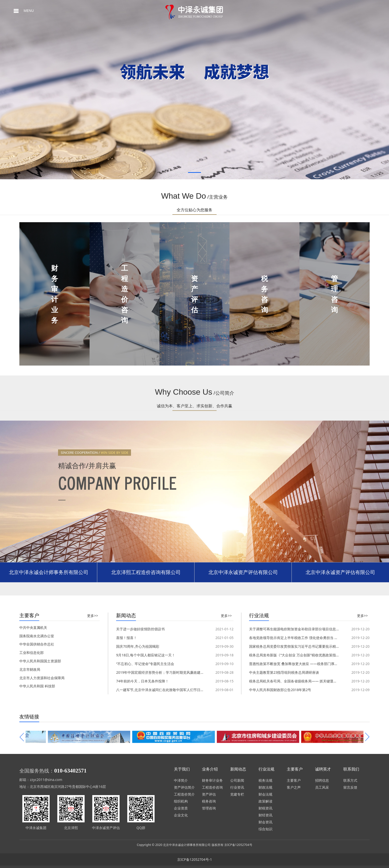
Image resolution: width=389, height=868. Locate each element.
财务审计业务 (212, 780)
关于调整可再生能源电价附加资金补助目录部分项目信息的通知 (298, 694)
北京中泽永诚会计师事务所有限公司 (49, 576)
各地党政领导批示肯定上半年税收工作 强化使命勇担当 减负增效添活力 (304, 633)
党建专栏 (237, 794)
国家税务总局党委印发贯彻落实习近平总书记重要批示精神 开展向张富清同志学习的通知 (317, 642)
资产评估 (209, 794)
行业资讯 (237, 787)
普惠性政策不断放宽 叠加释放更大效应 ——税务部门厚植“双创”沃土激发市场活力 (312, 659)
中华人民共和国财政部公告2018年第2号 (280, 685)
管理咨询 (209, 808)
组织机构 (181, 801)
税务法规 (265, 780)
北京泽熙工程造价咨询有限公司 (146, 576)
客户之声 (294, 787)
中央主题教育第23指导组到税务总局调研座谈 (284, 668)
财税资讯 (265, 808)
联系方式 (350, 780)
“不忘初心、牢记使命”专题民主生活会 (145, 659)
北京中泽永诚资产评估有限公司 (243, 576)
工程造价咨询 (212, 787)
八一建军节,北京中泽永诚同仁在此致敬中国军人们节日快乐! (162, 685)
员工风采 (322, 787)
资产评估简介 (184, 787)
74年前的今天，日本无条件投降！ (142, 677)
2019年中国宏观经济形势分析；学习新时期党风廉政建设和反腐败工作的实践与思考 (181, 668)
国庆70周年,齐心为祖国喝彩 (138, 642)
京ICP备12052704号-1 (195, 859)
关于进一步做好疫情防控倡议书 (140, 694)
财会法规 (265, 794)
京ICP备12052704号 (238, 845)
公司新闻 (237, 780)
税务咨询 (209, 801)
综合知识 (265, 829)
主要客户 (294, 780)
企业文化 (181, 815)
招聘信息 (322, 780)
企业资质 (181, 808)
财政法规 (265, 787)
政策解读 (265, 801)
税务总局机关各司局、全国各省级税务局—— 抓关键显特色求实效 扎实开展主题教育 (314, 677)
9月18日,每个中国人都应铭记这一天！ (146, 651)
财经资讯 (265, 815)
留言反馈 (350, 787)
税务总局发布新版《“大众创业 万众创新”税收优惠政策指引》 (296, 651)
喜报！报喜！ (127, 633)
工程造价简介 (184, 794)
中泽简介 (181, 780)
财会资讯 (265, 822)
